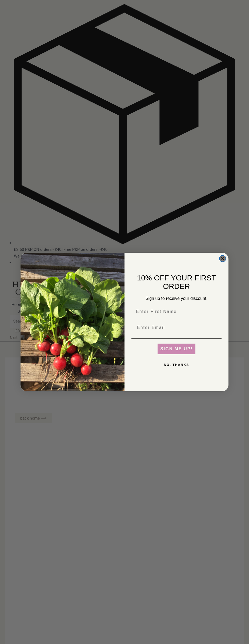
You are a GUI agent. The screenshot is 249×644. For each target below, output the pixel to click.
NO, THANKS (177, 365)
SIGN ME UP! (176, 349)
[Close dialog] (223, 259)
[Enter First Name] (176, 312)
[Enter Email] (176, 328)
